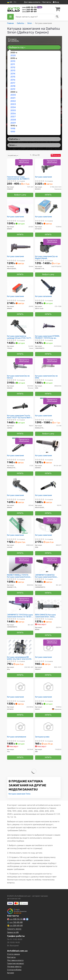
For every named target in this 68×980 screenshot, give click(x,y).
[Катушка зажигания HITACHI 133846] (48, 207)
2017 (13, 83)
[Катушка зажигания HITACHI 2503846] (20, 687)
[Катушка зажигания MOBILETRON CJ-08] (48, 406)
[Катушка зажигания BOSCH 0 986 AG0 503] (48, 167)
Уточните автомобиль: (14, 40)
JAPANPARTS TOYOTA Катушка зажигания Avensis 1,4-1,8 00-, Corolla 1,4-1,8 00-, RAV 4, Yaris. (20, 616)
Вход (56, 2)
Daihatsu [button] (15, 139)
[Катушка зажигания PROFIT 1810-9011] (48, 647)
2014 (13, 74)
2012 (13, 67)
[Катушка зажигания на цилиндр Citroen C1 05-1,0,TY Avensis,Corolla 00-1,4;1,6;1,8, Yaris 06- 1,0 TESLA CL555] (20, 326)
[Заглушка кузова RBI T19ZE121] (48, 727)
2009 (13, 123)
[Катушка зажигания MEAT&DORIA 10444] (20, 247)
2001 (13, 98)
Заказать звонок (14, 929)
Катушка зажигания (43, 177)
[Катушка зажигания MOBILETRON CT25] (20, 446)
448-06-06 (30, 7)
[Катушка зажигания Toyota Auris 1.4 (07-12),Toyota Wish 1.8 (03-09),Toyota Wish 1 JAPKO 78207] (20, 406)
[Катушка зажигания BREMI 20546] (20, 485)
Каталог (11, 973)
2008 (13, 120)
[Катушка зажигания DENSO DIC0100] (20, 366)
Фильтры (56, 155)
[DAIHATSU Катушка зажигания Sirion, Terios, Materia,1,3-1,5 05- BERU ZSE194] (48, 605)
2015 (13, 77)
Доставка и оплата (32, 2)
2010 (13, 61)
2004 (13, 107)
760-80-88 (29, 10)
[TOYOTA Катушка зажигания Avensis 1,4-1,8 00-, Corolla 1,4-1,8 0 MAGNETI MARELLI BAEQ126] (20, 565)
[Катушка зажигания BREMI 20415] (20, 286)
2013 (13, 70)
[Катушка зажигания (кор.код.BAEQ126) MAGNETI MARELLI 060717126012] (48, 247)
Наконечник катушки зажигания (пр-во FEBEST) (18, 178)
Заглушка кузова (42, 737)
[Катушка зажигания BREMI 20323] (20, 207)
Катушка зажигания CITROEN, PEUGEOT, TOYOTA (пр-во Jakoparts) (47, 337)
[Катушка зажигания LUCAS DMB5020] (20, 525)
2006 (13, 113)
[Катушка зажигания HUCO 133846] (48, 687)
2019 (13, 89)
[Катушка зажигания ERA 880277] (48, 525)
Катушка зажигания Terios (20, 794)
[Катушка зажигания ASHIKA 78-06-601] (48, 446)
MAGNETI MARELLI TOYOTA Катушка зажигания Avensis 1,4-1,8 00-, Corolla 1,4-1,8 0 (19, 576)
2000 (13, 95)
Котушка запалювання (17, 737)
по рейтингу (13, 155)
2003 (13, 104)
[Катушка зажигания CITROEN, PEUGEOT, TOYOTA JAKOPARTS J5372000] (48, 326)
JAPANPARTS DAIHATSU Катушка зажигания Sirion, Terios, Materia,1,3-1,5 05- (46, 576)
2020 (13, 55)
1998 (13, 129)
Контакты (47, 2)
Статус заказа (14, 954)
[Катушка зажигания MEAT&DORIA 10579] (48, 485)
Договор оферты (14, 967)
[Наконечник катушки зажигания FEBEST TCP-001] (20, 167)
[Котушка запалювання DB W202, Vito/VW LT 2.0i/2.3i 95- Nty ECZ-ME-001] (20, 647)
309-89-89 (29, 12)
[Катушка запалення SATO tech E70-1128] (48, 286)
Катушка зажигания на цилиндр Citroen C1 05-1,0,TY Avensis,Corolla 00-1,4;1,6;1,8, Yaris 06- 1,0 (19, 337)
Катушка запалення (43, 296)
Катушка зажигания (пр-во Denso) (18, 377)
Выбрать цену (20, 195)
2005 (13, 110)
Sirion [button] (13, 145)
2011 (13, 64)
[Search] (57, 17)
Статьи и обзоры (14, 970)
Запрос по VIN (13, 932)
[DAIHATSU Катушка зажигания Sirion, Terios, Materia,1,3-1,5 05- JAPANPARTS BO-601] (48, 565)
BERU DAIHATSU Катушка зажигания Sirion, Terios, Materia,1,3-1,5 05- (45, 616)
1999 (13, 132)
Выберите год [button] (17, 47)
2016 (13, 80)
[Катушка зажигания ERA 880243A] (48, 366)
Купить (48, 195)
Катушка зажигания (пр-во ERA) (46, 377)
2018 (13, 86)
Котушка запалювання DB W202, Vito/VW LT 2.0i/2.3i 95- (20, 658)
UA (10, 2)
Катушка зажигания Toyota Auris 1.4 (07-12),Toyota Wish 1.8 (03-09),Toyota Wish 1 (20, 417)
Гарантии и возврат (16, 964)
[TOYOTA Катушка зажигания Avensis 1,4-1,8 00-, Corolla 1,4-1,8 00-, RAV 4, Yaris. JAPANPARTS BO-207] (20, 605)
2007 (13, 117)
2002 (13, 101)
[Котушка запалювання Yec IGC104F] (20, 727)
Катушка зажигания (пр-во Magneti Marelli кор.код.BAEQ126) (46, 257)
